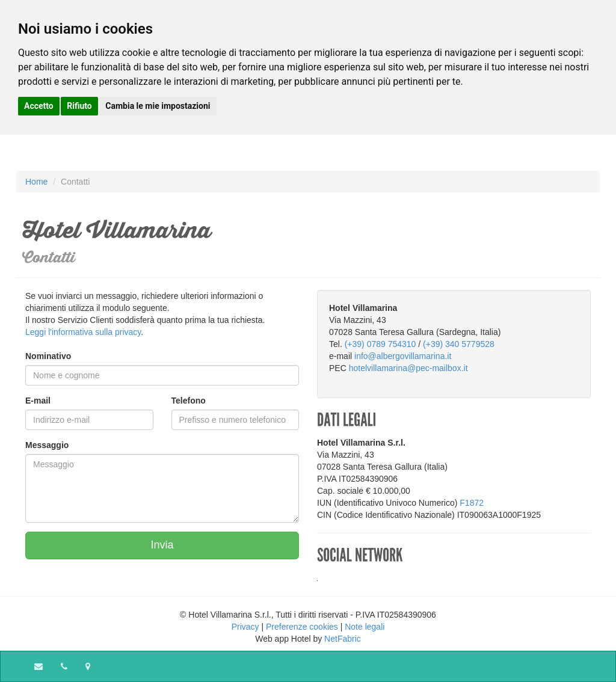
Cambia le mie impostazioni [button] (158, 106)
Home (36, 182)
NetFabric (343, 639)
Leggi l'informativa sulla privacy (83, 332)
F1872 (472, 503)
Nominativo (48, 356)
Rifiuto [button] (79, 106)
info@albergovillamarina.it (403, 356)
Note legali (365, 627)
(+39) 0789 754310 (380, 344)
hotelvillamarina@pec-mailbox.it (408, 368)
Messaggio (47, 445)
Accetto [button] (39, 106)
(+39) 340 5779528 (459, 344)
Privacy (245, 627)
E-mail (38, 401)
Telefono (189, 401)
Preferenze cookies (302, 627)
